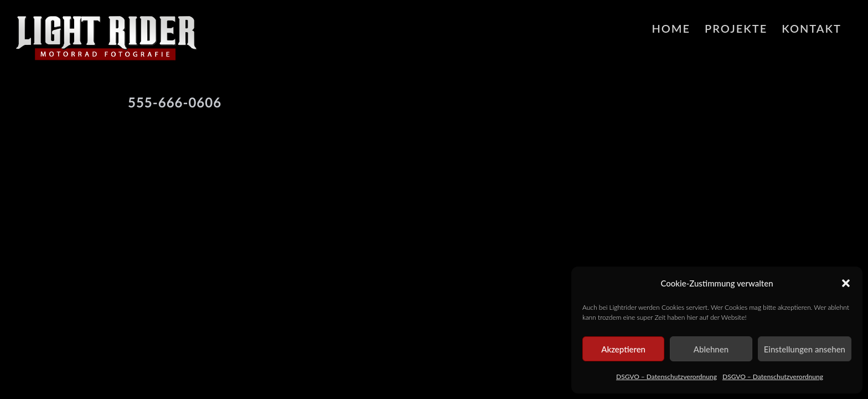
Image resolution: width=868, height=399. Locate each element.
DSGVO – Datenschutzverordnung (666, 377)
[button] (846, 283)
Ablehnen (711, 349)
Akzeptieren (623, 349)
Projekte (736, 28)
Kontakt (812, 28)
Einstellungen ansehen (805, 349)
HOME (671, 28)
